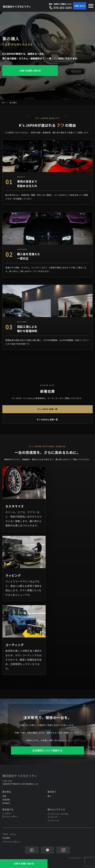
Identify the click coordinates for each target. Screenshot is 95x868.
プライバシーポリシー (12, 842)
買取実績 (6, 800)
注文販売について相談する (47, 750)
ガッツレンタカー (10, 816)
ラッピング (52, 817)
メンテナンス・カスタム (58, 814)
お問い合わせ (80, 6)
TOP (3, 103)
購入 (49, 796)
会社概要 (6, 838)
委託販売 (6, 803)
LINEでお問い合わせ (30, 71)
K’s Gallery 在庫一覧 (48, 419)
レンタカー (7, 813)
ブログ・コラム (9, 834)
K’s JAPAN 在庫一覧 (47, 409)
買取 (4, 796)
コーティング (53, 820)
